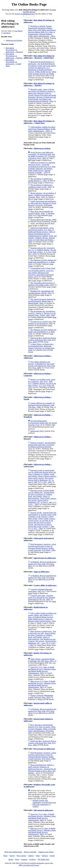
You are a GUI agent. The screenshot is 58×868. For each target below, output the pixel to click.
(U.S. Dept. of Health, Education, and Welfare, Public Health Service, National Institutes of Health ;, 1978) (42, 168)
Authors (31, 856)
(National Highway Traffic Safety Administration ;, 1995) (42, 129)
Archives (32, 859)
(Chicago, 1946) (43, 220)
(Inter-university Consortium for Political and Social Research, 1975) (42, 446)
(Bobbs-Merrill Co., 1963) (40, 180)
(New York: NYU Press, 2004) (42, 340)
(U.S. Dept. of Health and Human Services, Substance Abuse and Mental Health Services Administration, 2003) (42, 670)
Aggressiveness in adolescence (45, 558)
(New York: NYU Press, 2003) (42, 564)
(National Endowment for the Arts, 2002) (42, 598)
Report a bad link (30, 852)
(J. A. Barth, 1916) (42, 262)
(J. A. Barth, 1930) (42, 332)
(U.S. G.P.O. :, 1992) (42, 638)
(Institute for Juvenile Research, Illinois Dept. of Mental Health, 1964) (42, 301)
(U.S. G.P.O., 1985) (42, 476)
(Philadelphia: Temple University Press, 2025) (41, 696)
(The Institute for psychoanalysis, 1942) (42, 323)
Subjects (45, 856)
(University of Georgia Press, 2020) (41, 347)
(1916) (41, 284)
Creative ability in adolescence (45, 585)
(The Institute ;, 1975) (42, 769)
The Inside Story (44, 859)
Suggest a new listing (46, 852)
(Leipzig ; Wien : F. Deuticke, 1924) (41, 213)
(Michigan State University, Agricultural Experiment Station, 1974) (42, 272)
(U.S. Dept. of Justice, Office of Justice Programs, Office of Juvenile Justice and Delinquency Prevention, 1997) (42, 729)
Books (11, 859)
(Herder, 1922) (41, 292)
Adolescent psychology (14, 40)
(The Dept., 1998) (41, 405)
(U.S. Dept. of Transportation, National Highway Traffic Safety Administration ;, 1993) (42, 31)
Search (12, 856)
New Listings (21, 856)
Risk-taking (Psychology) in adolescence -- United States (13, 63)
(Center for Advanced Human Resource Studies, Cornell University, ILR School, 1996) (42, 547)
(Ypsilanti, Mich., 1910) (42, 195)
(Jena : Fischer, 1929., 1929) (42, 313)
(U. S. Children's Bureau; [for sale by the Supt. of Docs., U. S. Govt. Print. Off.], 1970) (42, 251)
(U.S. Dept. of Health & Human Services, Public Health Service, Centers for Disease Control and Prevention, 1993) (42, 617)
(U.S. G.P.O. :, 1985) (42, 497)
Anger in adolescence (41, 572)
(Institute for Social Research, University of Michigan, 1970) (42, 204)
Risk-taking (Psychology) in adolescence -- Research (14, 50)
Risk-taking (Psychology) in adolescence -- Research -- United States (39, 57)
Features (24, 859)
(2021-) (37, 431)
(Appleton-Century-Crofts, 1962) (40, 186)
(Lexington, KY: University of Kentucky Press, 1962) (42, 155)
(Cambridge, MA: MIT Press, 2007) (41, 660)
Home (5, 856)
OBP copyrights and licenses (29, 865)
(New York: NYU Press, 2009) (42, 365)
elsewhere (7, 33)
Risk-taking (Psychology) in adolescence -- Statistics (14, 56)
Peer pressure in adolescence (44, 749)
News (17, 859)
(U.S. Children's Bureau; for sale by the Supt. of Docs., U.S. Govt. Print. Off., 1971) (42, 383)
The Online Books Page (29, 4)
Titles (38, 856)
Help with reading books (13, 852)
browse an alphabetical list (24, 14)
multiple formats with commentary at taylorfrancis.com (44, 801)
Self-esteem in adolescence (43, 810)
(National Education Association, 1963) (40, 590)
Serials (52, 856)
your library (18, 31)
